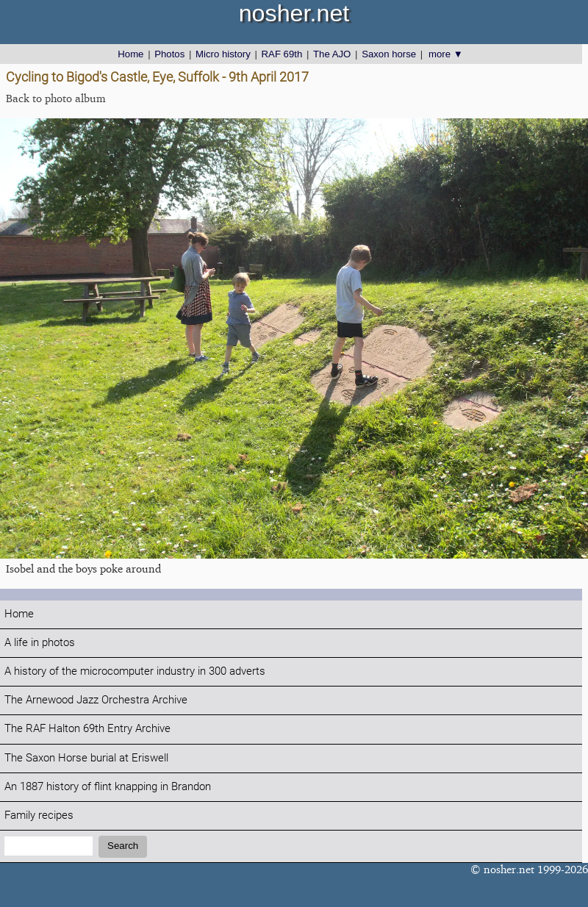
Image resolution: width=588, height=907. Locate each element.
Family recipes (39, 815)
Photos (169, 54)
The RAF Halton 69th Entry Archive (87, 729)
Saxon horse (389, 54)
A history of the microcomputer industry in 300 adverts (135, 671)
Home (130, 54)
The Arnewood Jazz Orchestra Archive (96, 700)
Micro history (223, 54)
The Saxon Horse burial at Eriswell (86, 758)
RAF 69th (282, 54)
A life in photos (40, 643)
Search (123, 846)
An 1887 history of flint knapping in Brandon (108, 787)
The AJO (332, 54)
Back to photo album (56, 98)
